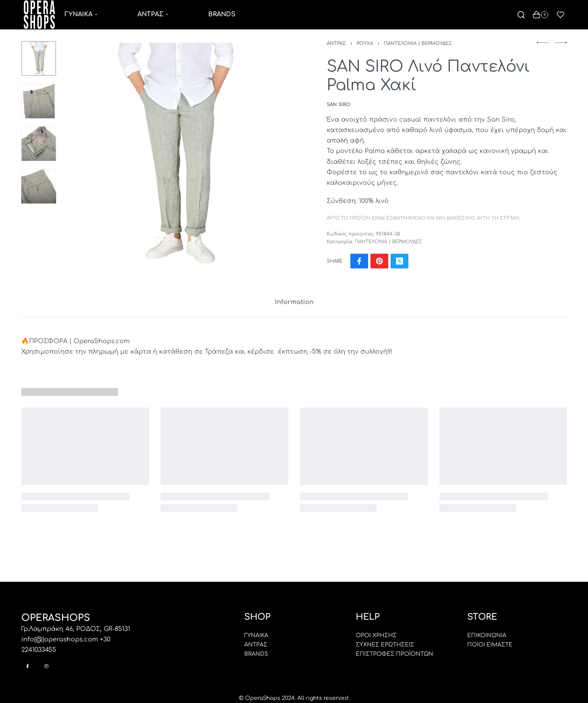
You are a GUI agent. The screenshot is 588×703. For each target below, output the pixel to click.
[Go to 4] (39, 186)
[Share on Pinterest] (379, 261)
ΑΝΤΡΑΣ (336, 43)
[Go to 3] (39, 144)
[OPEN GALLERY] (176, 154)
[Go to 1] (39, 58)
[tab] (294, 302)
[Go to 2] (39, 101)
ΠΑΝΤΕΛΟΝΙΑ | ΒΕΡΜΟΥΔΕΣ (418, 43)
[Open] (561, 15)
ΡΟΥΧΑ (365, 43)
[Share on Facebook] (359, 261)
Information (294, 302)
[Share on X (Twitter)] (399, 261)
